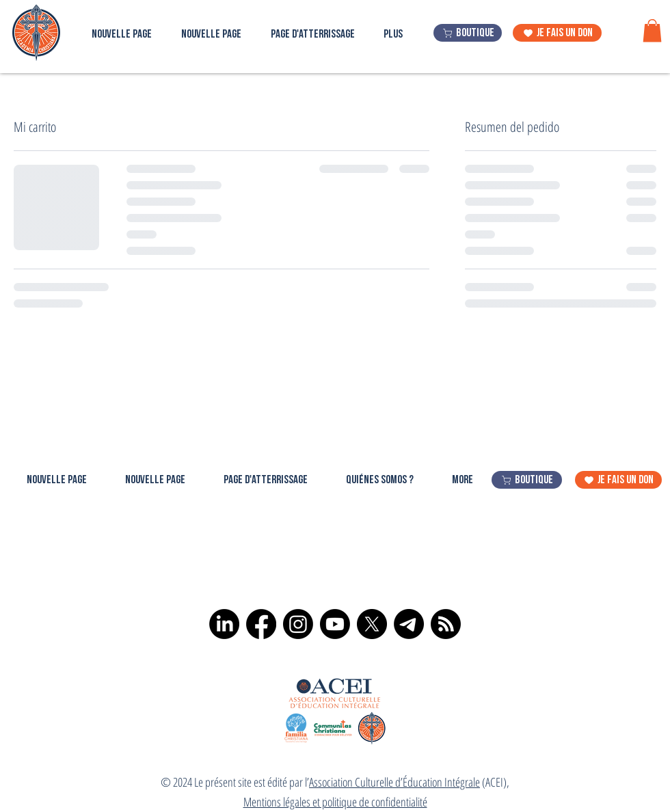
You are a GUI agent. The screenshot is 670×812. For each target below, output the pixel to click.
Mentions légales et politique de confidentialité (335, 802)
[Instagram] (298, 624)
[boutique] (468, 33)
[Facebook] (261, 624)
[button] (652, 30)
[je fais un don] (557, 33)
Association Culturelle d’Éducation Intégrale (394, 782)
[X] (372, 624)
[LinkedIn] (224, 624)
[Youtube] (335, 624)
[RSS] (446, 624)
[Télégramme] (409, 624)
